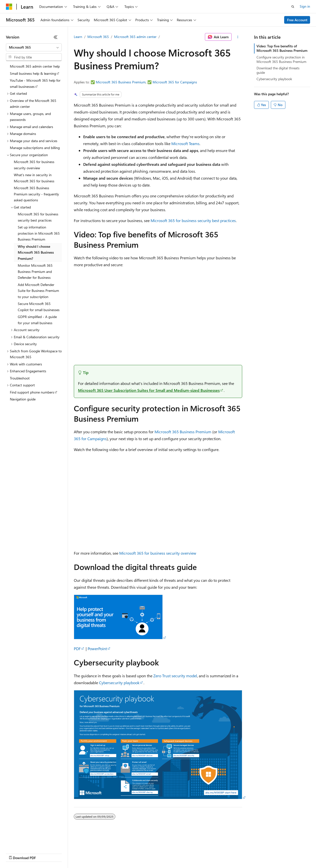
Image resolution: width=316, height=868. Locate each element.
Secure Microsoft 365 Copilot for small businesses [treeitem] (39, 307)
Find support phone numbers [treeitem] (32, 392)
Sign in (305, 6)
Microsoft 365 (98, 37)
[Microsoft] (9, 7)
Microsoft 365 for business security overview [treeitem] (34, 165)
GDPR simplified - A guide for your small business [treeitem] (37, 320)
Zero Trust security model (175, 676)
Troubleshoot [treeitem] (20, 378)
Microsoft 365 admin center (135, 37)
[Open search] (293, 7)
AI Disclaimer (16, 853)
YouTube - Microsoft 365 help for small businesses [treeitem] (35, 83)
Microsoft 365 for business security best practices (193, 220)
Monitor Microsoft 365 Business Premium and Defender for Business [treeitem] (35, 271)
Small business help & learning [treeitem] (33, 73)
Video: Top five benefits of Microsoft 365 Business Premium (282, 48)
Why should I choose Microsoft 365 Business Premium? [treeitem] (36, 252)
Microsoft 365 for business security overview (158, 553)
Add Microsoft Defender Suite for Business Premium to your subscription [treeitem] (38, 291)
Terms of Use (180, 853)
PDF (77, 649)
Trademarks (205, 853)
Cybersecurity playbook (119, 683)
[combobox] (34, 47)
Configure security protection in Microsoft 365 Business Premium (281, 59)
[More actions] (238, 37)
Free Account (297, 20)
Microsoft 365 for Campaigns (175, 82)
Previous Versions (45, 853)
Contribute (88, 853)
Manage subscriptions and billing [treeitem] (35, 148)
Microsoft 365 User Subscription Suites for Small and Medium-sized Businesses (149, 390)
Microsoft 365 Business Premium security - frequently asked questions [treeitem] (36, 194)
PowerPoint (97, 649)
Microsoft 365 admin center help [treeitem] (35, 66)
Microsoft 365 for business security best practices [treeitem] (38, 217)
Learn (78, 37)
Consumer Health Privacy (142, 853)
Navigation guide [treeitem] (23, 399)
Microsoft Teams (185, 143)
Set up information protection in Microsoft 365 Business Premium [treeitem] (39, 233)
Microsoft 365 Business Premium (121, 82)
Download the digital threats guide (278, 70)
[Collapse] (56, 37)
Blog (67, 853)
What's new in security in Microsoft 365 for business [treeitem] (34, 178)
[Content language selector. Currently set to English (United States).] (29, 841)
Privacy (108, 853)
